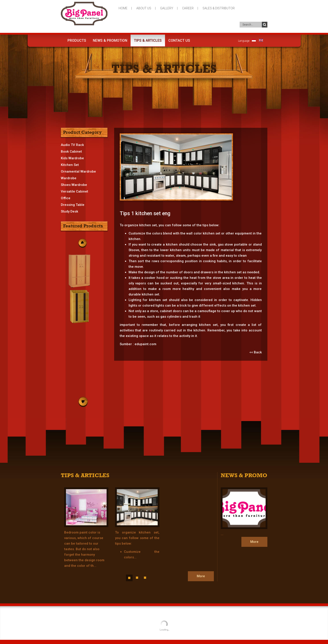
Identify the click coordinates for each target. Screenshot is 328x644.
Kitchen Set (70, 165)
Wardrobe (69, 178)
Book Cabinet (71, 152)
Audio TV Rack (72, 145)
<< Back (256, 352)
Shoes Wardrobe (74, 185)
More (201, 576)
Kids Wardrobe (72, 158)
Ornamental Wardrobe (78, 171)
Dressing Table (73, 205)
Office (66, 198)
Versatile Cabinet (75, 191)
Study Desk (70, 211)
